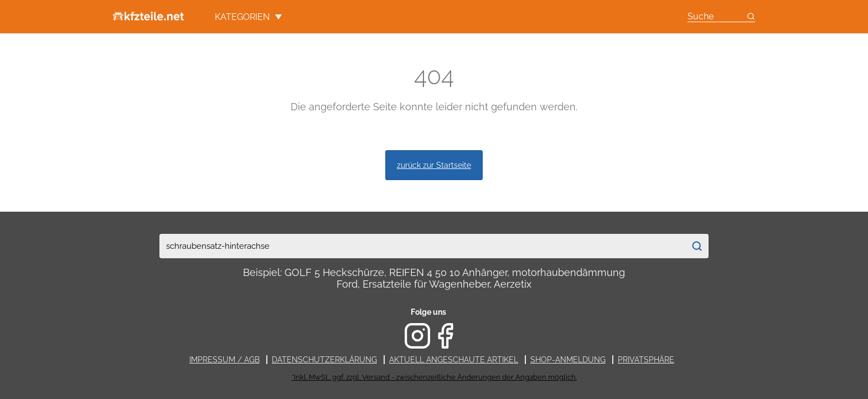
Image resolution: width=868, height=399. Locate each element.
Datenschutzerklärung (324, 360)
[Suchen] (697, 246)
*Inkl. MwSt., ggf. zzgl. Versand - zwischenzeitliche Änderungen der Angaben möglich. (434, 377)
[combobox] (422, 246)
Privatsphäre (646, 360)
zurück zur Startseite (434, 165)
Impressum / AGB (224, 360)
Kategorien (248, 17)
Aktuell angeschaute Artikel (454, 360)
